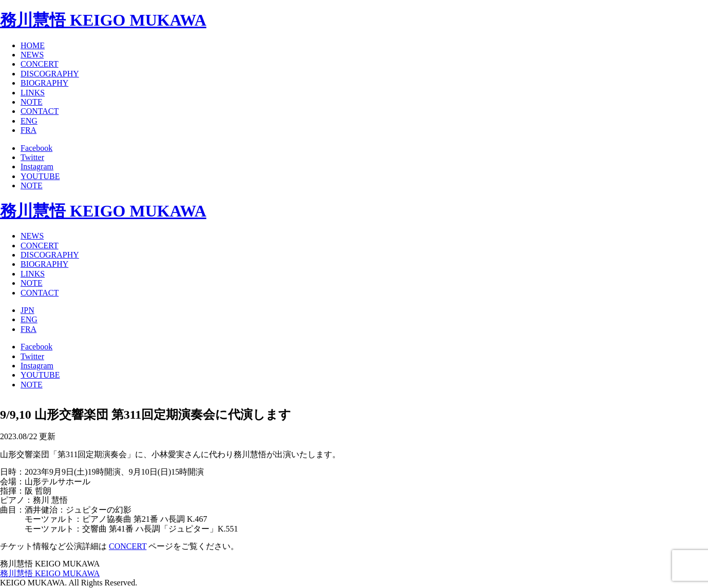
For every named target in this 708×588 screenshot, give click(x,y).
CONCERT (40, 64)
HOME (33, 45)
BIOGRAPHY (44, 83)
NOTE (32, 102)
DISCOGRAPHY (50, 74)
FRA (28, 130)
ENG (29, 121)
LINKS (33, 93)
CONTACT (40, 111)
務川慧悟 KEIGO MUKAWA (103, 20)
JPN (27, 310)
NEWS (32, 55)
